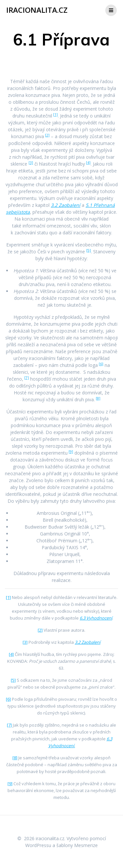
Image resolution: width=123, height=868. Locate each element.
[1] (55, 115)
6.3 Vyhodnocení (96, 618)
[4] (88, 163)
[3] (31, 163)
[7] (27, 378)
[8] (98, 398)
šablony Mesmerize (77, 845)
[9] (71, 452)
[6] (101, 364)
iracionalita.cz (37, 10)
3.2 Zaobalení (66, 205)
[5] (89, 250)
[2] (47, 135)
